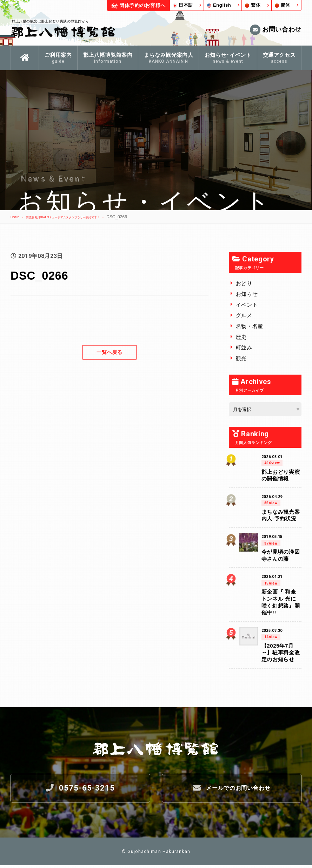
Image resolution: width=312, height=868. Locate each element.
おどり (244, 283)
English (219, 5)
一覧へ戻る (109, 352)
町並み (244, 347)
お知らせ (247, 294)
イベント (247, 305)
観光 (241, 358)
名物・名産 (250, 326)
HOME (17, 217)
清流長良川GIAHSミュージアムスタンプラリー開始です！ (85, 217)
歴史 (241, 337)
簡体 (283, 5)
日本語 (183, 5)
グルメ (244, 315)
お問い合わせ (276, 30)
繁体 (253, 5)
